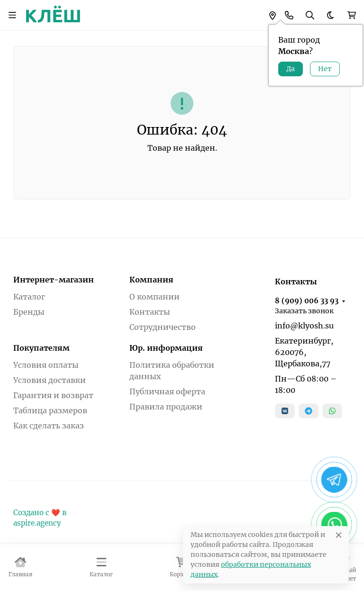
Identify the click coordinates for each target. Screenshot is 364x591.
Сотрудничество (163, 327)
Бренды (29, 312)
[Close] (339, 535)
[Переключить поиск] (310, 15)
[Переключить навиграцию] (12, 15)
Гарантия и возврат (53, 395)
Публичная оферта (167, 391)
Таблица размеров (50, 410)
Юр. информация (166, 348)
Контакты (150, 312)
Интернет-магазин (54, 280)
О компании (155, 297)
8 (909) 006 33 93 (307, 301)
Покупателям (41, 348)
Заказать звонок (304, 311)
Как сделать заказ (49, 426)
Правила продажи (166, 407)
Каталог (29, 297)
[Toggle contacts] (289, 15)
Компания (151, 280)
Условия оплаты (46, 365)
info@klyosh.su (304, 326)
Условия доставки (50, 380)
